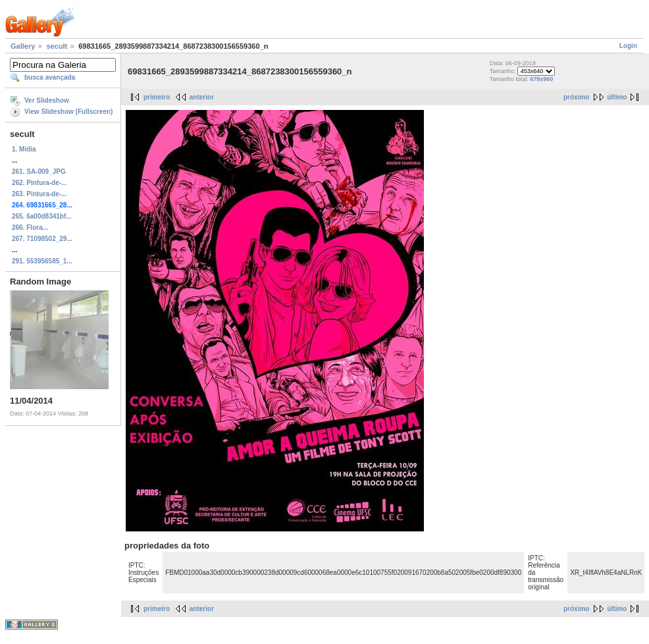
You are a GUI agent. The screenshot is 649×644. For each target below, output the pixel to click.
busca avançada (50, 77)
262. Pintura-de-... (39, 183)
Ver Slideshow (47, 100)
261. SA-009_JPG (39, 172)
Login (628, 46)
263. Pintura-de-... (39, 194)
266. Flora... (30, 228)
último (617, 97)
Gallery (23, 46)
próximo (576, 97)
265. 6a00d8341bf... (42, 216)
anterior (202, 97)
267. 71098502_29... (42, 239)
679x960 (541, 79)
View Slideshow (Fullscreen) (68, 112)
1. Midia (24, 149)
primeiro (157, 97)
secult (57, 46)
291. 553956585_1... (42, 261)
